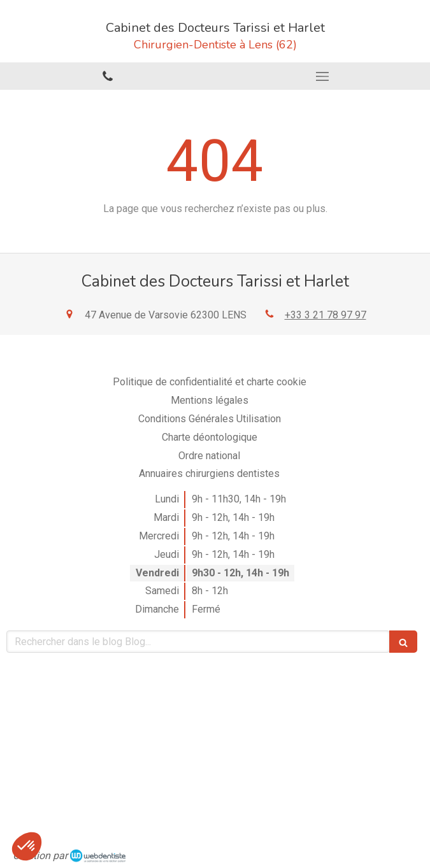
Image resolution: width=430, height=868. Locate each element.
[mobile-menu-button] (323, 76)
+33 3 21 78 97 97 (326, 315)
